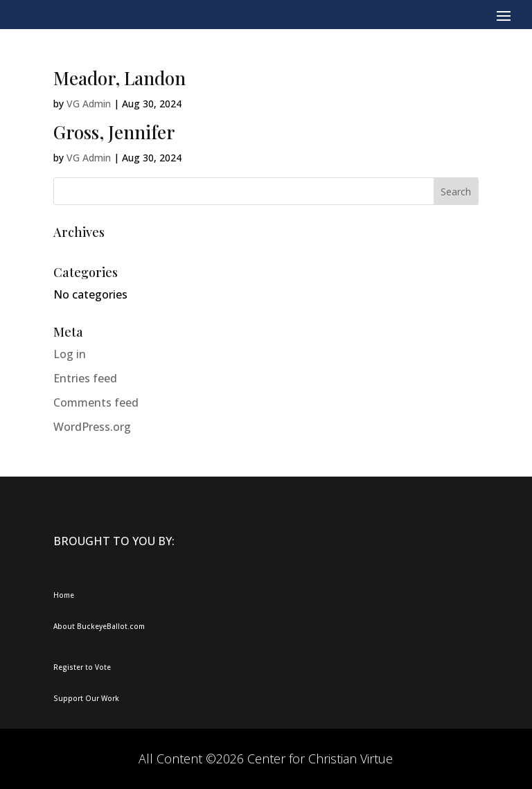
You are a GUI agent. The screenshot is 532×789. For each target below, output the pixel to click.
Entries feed (85, 378)
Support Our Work (86, 698)
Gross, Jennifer (114, 132)
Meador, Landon (119, 78)
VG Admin (89, 104)
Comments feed (96, 402)
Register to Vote (82, 667)
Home (64, 595)
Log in (70, 354)
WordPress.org (92, 427)
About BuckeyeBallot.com (99, 626)
